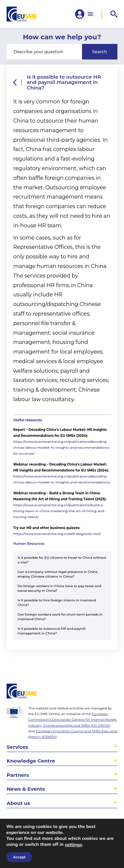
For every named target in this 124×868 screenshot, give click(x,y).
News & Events (26, 789)
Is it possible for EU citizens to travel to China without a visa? (62, 560)
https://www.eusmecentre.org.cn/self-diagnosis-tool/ (57, 534)
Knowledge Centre (31, 761)
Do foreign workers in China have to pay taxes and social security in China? (59, 588)
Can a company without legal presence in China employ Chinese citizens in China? (58, 574)
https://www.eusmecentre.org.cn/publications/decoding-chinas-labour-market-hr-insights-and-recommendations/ (62, 479)
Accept (19, 857)
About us (18, 803)
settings (73, 845)
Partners (18, 775)
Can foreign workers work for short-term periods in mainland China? (60, 617)
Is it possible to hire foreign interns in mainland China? (57, 603)
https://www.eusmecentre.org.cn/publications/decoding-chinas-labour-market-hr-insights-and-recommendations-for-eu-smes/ (62, 448)
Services (17, 747)
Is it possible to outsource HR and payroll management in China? (52, 631)
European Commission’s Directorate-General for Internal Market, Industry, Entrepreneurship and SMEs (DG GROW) (72, 719)
